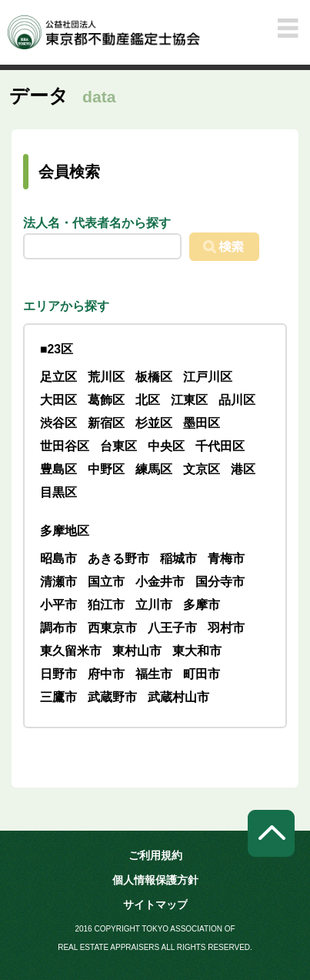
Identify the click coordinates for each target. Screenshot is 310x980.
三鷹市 (58, 697)
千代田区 (220, 446)
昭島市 (58, 559)
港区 (243, 469)
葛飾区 (106, 400)
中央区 (166, 446)
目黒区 (58, 492)
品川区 (237, 400)
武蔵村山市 (178, 697)
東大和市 (197, 651)
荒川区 (106, 377)
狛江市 (106, 605)
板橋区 (154, 377)
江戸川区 (208, 377)
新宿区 (106, 423)
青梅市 (226, 559)
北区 (148, 400)
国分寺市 (220, 582)
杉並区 (154, 423)
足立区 (58, 377)
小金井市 (160, 582)
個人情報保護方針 (155, 880)
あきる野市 (118, 559)
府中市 (106, 674)
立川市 (154, 605)
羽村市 (226, 628)
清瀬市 (58, 582)
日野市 (58, 674)
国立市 (106, 582)
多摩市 (202, 605)
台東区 (118, 446)
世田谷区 (65, 446)
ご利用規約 (155, 855)
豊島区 (58, 469)
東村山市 (137, 651)
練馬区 (154, 469)
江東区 (189, 400)
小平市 (58, 605)
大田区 (58, 400)
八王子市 (172, 628)
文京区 (202, 469)
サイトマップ (155, 905)
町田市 (202, 674)
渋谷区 (58, 423)
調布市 (58, 628)
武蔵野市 (112, 697)
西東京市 (112, 628)
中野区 (106, 469)
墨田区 (202, 423)
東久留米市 (71, 651)
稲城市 (178, 559)
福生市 (154, 674)
